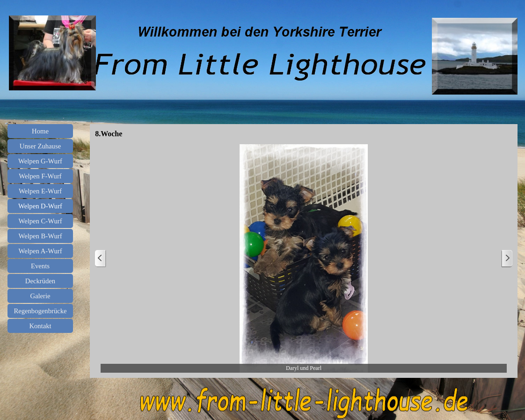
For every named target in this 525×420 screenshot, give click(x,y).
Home (40, 131)
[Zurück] (101, 259)
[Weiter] (507, 259)
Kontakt (40, 326)
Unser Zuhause (40, 146)
